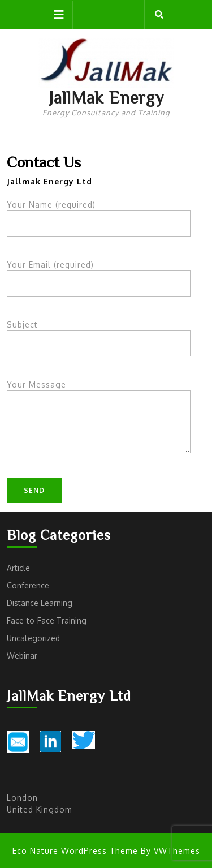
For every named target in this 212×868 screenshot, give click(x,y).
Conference (28, 585)
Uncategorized (33, 638)
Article (18, 568)
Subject (99, 334)
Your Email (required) (99, 274)
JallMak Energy (106, 97)
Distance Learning (40, 603)
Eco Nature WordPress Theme (75, 851)
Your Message (99, 424)
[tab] (59, 15)
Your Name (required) (99, 214)
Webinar (22, 656)
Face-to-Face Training (47, 620)
